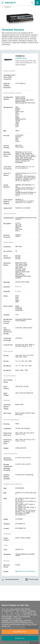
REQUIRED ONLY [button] (20, 632)
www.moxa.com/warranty (27, 571)
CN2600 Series (21, 58)
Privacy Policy (31, 624)
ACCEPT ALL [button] (20, 638)
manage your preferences (12, 621)
